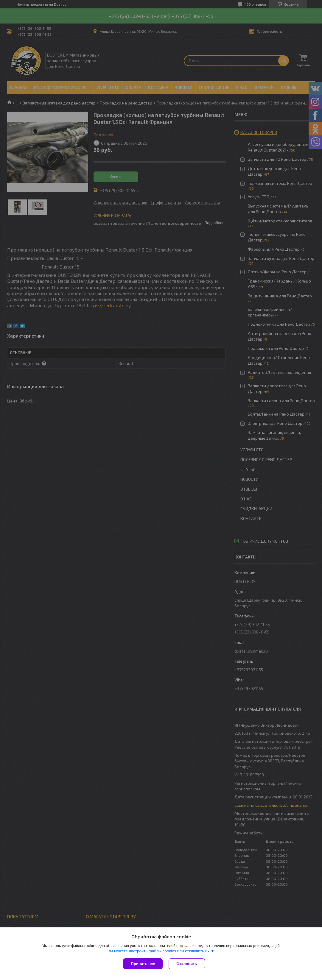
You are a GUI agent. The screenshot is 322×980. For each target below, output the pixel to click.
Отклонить (187, 964)
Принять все (143, 964)
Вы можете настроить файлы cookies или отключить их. (159, 951)
